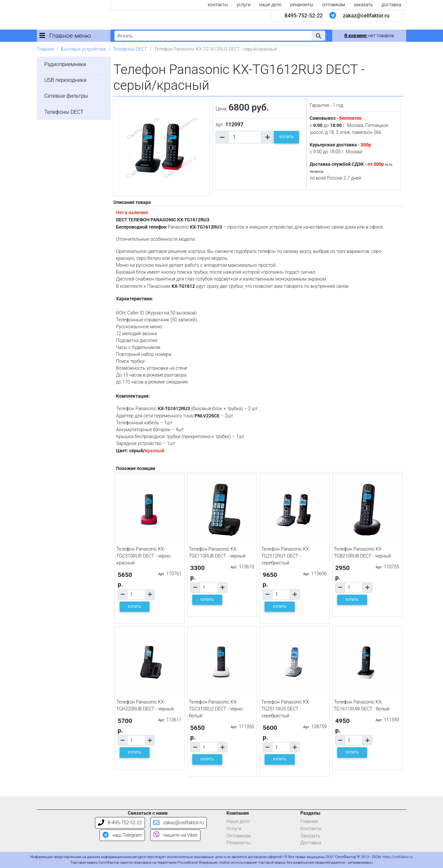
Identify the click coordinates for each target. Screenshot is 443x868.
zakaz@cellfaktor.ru (366, 16)
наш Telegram (122, 835)
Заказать (310, 836)
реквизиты (302, 5)
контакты (218, 5)
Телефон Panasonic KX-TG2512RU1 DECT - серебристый (286, 556)
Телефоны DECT (130, 49)
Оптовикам (239, 836)
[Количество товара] (245, 137)
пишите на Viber (175, 835)
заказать (363, 5)
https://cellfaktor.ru (398, 857)
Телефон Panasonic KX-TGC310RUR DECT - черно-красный (144, 556)
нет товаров (369, 36)
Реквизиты (238, 843)
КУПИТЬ (287, 137)
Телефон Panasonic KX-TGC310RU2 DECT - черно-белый (216, 709)
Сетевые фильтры (66, 96)
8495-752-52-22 (304, 16)
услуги (244, 5)
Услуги (234, 829)
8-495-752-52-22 (120, 823)
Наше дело (238, 821)
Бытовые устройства (83, 49)
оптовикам (334, 5)
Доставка (311, 843)
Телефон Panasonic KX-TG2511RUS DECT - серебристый (286, 709)
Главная (45, 49)
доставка (391, 5)
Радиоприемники (65, 64)
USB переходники (66, 80)
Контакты (311, 829)
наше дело (270, 5)
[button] (318, 36)
